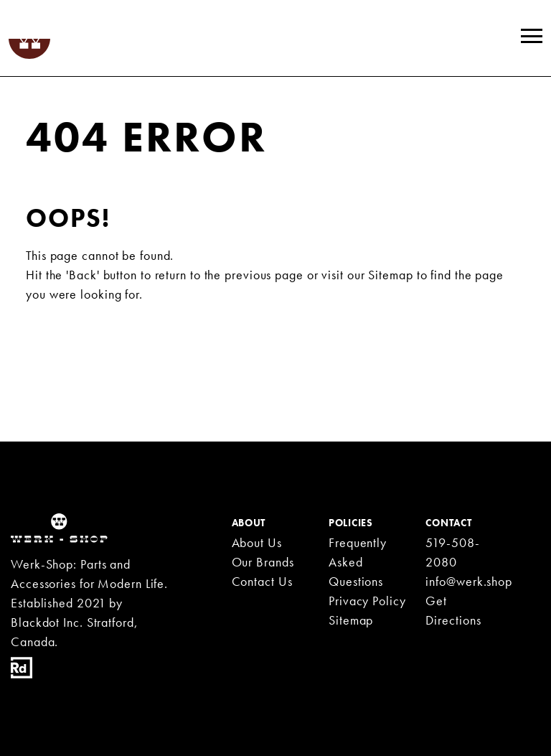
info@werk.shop (469, 581)
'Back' (83, 275)
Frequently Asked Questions (358, 562)
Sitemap (390, 275)
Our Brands (263, 562)
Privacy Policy (367, 601)
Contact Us (262, 581)
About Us (257, 542)
